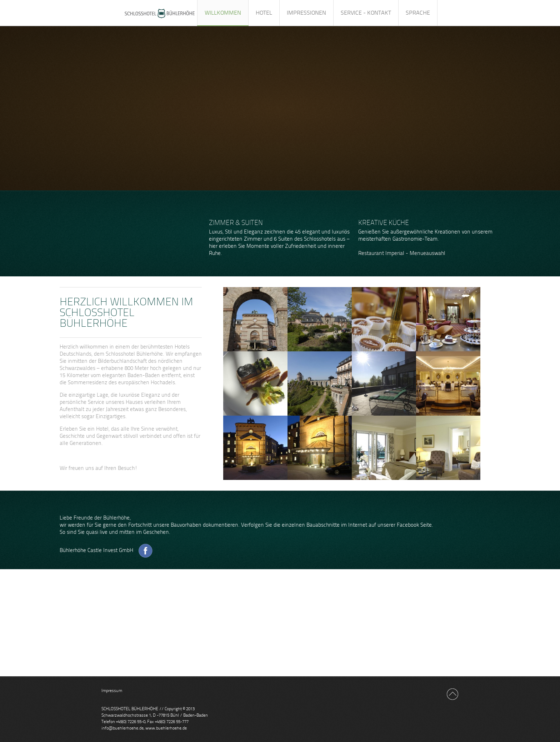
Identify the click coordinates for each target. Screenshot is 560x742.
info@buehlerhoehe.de (122, 728)
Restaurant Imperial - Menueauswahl (402, 253)
